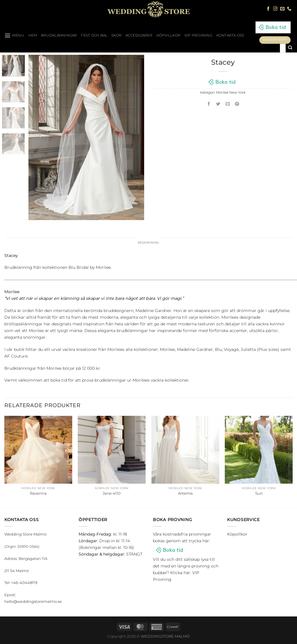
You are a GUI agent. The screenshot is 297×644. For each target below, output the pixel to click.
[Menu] (14, 35)
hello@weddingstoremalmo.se (33, 602)
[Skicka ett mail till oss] (282, 9)
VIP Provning (198, 35)
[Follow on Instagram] (275, 9)
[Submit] (290, 48)
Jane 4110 (112, 494)
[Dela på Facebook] (209, 104)
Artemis (185, 494)
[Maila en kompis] (228, 104)
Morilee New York (231, 92)
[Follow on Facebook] (268, 9)
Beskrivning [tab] (149, 243)
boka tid (59, 381)
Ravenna (38, 494)
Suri (259, 494)
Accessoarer (139, 35)
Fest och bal (94, 35)
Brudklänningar (59, 35)
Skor (116, 35)
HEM (33, 35)
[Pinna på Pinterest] (237, 104)
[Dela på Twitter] (218, 104)
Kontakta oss (230, 35)
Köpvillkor (169, 35)
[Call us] (289, 9)
